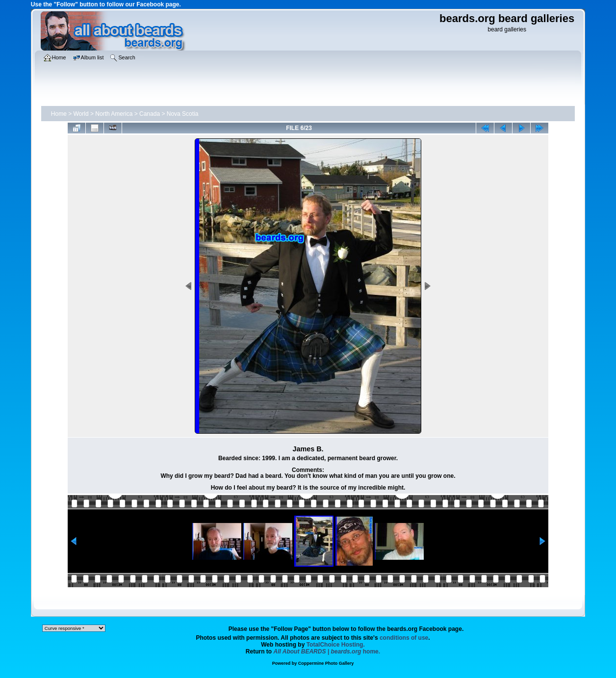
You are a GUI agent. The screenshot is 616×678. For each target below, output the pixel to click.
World (81, 114)
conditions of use (404, 638)
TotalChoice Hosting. (336, 645)
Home (59, 114)
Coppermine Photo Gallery (326, 663)
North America (114, 114)
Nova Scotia (183, 114)
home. (327, 652)
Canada (150, 114)
